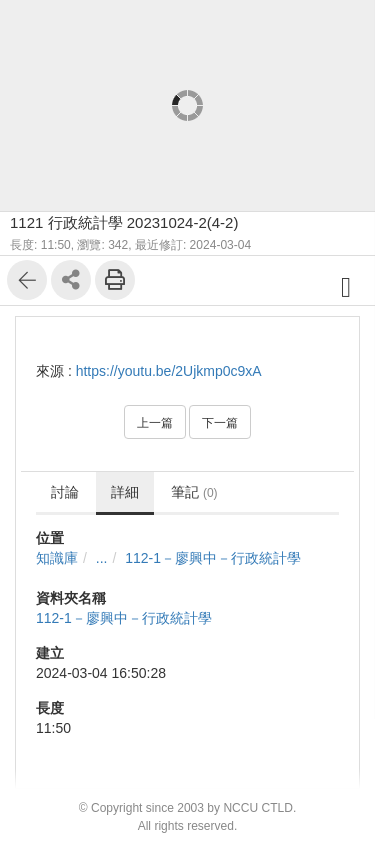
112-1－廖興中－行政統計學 (213, 558)
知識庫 (57, 558)
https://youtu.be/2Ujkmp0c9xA (169, 371)
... (102, 558)
